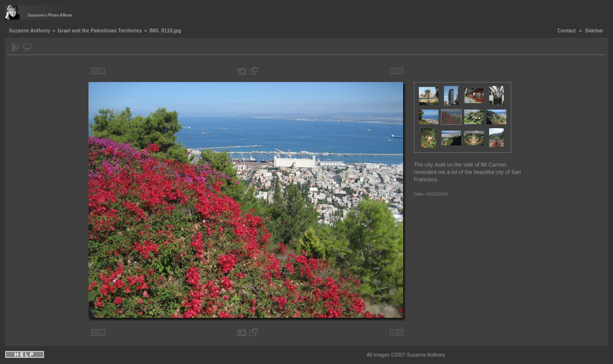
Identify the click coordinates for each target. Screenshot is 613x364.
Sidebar (594, 31)
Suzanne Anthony (29, 31)
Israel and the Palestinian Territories (100, 31)
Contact (567, 31)
